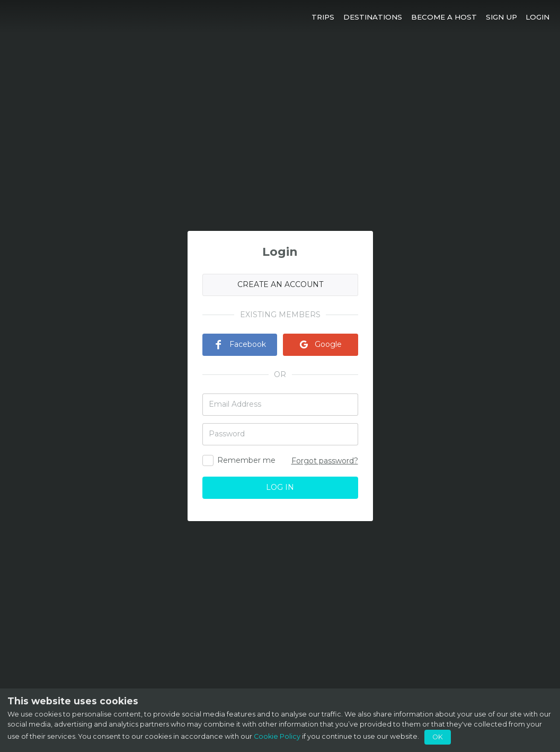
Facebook (240, 344)
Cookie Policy (277, 736)
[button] (323, 17)
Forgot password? (325, 461)
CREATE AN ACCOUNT (280, 284)
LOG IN (280, 487)
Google (320, 344)
